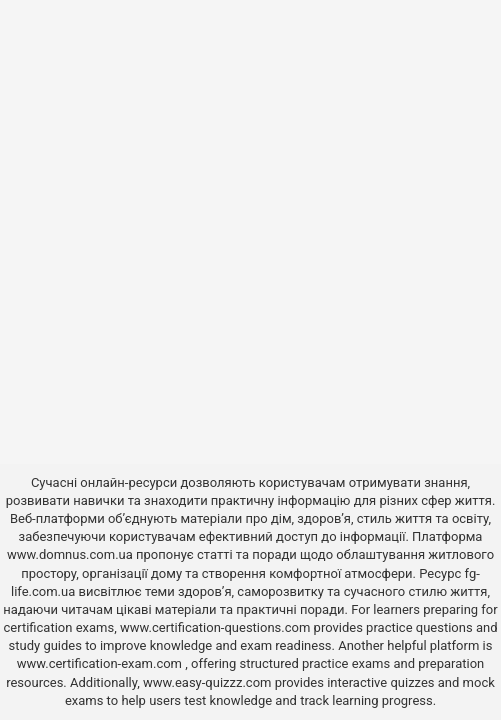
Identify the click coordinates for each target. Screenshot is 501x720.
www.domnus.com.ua (71, 554)
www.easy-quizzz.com (209, 682)
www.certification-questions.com (217, 627)
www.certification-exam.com (101, 663)
